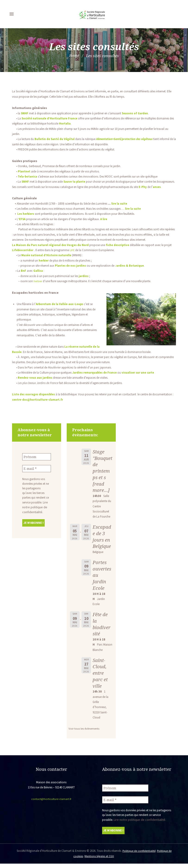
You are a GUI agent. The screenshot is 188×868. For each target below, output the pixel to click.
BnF (23, 276)
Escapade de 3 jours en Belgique (102, 542)
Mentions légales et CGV (99, 860)
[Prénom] (37, 462)
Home (74, 56)
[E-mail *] (37, 473)
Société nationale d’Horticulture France (51, 118)
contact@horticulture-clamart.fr (51, 804)
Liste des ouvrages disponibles (35, 400)
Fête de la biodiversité (102, 629)
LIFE (81, 255)
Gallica (38, 276)
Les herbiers (26, 219)
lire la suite (120, 209)
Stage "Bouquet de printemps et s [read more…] (102, 476)
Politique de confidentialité (139, 855)
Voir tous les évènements (84, 734)
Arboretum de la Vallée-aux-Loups (61, 309)
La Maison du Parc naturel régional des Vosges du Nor (51, 250)
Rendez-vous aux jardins (35, 383)
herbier (38, 286)
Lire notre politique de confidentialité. (35, 511)
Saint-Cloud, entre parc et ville (100, 678)
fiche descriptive (122, 250)
